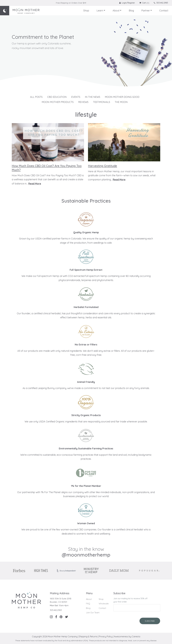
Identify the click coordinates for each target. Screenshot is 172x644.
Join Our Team (93, 613)
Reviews (83, 102)
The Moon (121, 102)
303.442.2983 (161, 3)
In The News (93, 97)
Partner (146, 11)
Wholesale (104, 604)
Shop (86, 11)
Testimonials (102, 102)
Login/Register (127, 3)
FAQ (88, 604)
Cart (143, 3)
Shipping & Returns (88, 636)
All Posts (36, 97)
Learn (100, 11)
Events (76, 97)
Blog (131, 11)
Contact (164, 11)
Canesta (136, 636)
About (116, 11)
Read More (35, 184)
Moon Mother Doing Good (122, 97)
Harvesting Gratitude (103, 166)
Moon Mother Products (58, 102)
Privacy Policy (106, 636)
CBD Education (57, 97)
